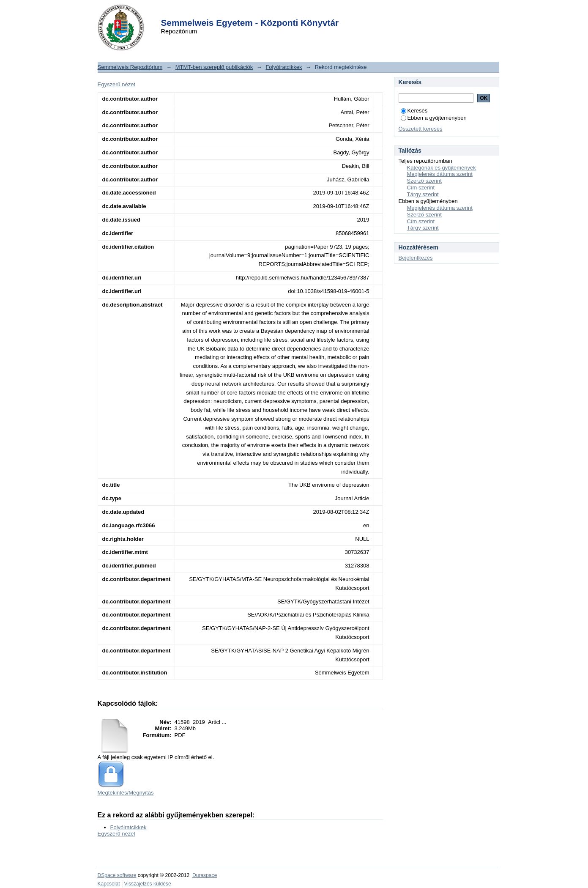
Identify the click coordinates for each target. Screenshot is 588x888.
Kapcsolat (109, 884)
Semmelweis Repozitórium (130, 67)
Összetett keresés (421, 129)
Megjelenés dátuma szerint (440, 174)
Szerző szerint (424, 181)
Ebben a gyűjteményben (434, 118)
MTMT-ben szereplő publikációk (214, 67)
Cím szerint (421, 188)
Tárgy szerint (423, 194)
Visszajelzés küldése (147, 884)
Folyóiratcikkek (284, 67)
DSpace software (117, 875)
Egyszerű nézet (117, 84)
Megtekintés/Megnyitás (126, 793)
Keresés (414, 111)
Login (279, 12)
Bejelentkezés (416, 258)
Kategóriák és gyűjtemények (442, 168)
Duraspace (205, 875)
